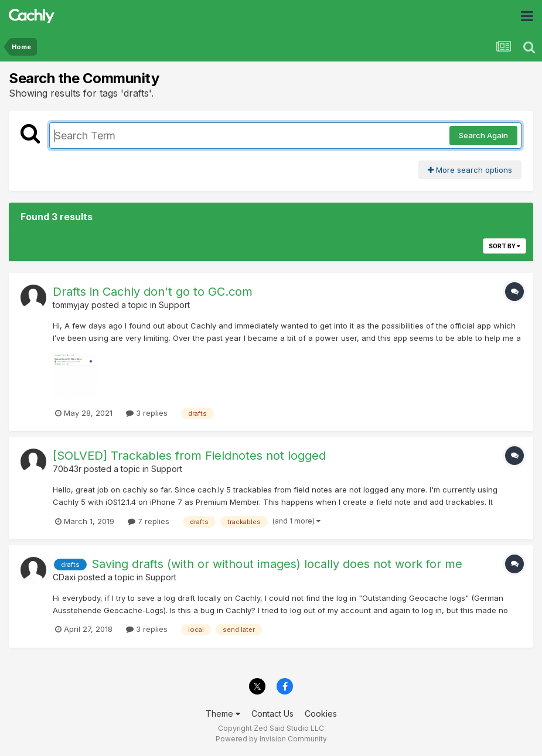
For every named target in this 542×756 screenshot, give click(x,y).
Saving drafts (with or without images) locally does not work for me (277, 564)
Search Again (483, 135)
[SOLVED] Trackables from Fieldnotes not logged (189, 456)
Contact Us (272, 714)
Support (174, 305)
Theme (223, 714)
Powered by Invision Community (271, 739)
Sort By (504, 246)
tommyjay (71, 305)
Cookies (321, 714)
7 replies (149, 521)
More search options (470, 170)
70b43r (67, 469)
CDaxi (64, 577)
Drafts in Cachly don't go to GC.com (153, 292)
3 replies (147, 413)
